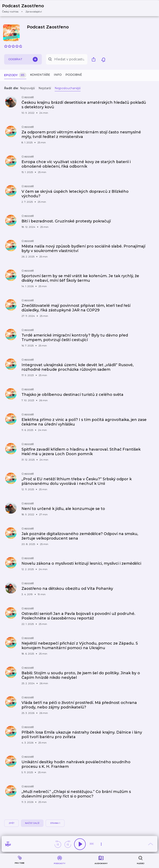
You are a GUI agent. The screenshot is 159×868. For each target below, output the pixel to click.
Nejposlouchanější (68, 88)
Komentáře (40, 75)
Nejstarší (45, 88)
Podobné (74, 75)
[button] (26, 8)
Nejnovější (27, 88)
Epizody (15, 75)
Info (58, 75)
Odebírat (23, 59)
